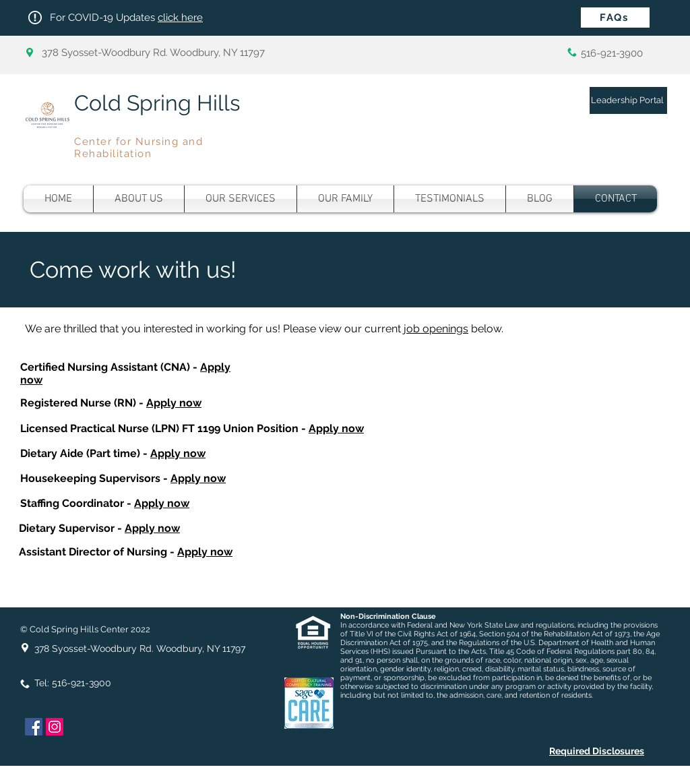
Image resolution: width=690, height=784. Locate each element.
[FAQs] (615, 18)
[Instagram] (55, 727)
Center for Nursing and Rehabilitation (138, 148)
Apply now (174, 403)
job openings (436, 329)
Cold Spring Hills (157, 103)
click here (180, 18)
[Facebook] (34, 727)
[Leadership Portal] (628, 100)
